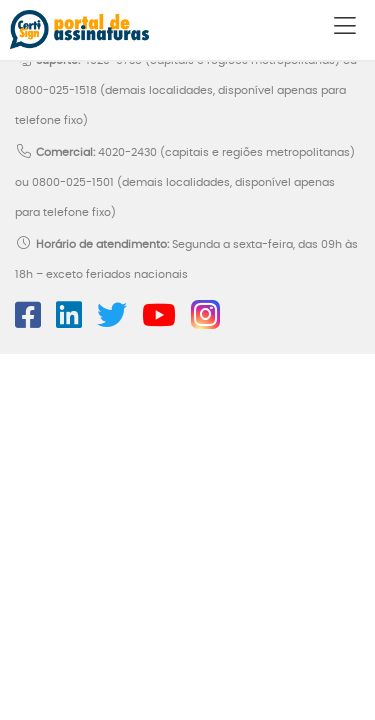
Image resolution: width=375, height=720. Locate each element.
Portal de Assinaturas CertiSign (79, 29)
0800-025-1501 (73, 182)
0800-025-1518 (56, 90)
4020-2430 (127, 152)
